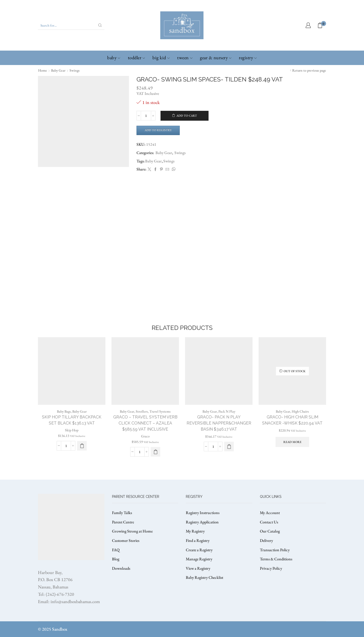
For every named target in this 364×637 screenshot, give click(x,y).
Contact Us (269, 522)
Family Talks (122, 513)
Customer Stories (126, 540)
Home (43, 70)
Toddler (136, 58)
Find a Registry (198, 540)
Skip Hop (72, 430)
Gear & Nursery (216, 58)
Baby (114, 58)
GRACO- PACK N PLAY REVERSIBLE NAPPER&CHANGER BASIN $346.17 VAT (219, 423)
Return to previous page (309, 70)
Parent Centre (123, 522)
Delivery (266, 540)
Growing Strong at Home (132, 531)
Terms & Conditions (276, 559)
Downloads (121, 568)
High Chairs (300, 411)
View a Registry (198, 568)
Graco (145, 436)
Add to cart (187, 116)
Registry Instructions (203, 513)
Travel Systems (160, 411)
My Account (270, 513)
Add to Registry (158, 130)
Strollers (142, 411)
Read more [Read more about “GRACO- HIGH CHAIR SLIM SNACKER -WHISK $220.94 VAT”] (292, 442)
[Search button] (100, 25)
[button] (82, 446)
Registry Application (202, 522)
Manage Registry (199, 559)
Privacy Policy (271, 568)
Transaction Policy (275, 550)
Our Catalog (270, 531)
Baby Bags (64, 411)
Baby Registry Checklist (204, 577)
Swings (75, 70)
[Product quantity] (146, 116)
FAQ (116, 550)
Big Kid (161, 58)
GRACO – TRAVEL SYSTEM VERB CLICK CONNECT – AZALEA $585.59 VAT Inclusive (145, 423)
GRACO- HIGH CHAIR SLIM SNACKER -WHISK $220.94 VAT (292, 420)
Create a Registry (199, 550)
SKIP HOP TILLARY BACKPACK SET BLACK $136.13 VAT (72, 420)
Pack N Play (227, 411)
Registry (248, 58)
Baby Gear (58, 70)
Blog (116, 559)
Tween (185, 58)
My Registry (195, 531)
